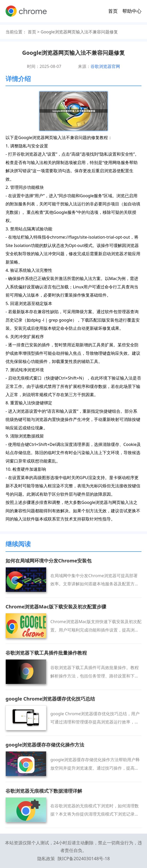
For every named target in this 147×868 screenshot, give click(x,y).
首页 (113, 11)
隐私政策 (46, 858)
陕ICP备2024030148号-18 (84, 858)
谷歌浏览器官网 (105, 66)
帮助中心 (132, 11)
